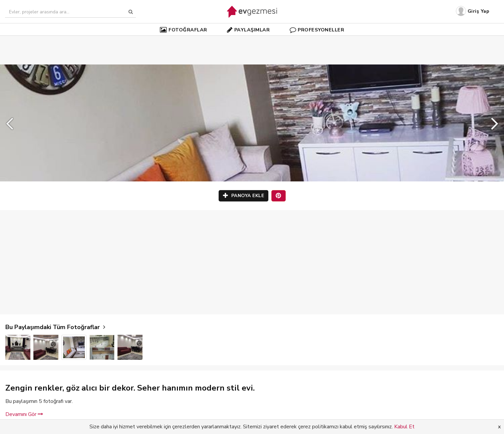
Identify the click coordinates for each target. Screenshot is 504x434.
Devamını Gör (24, 414)
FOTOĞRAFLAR (184, 30)
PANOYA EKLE (244, 196)
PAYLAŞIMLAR (248, 30)
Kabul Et (404, 427)
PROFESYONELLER (317, 30)
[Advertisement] (252, 40)
